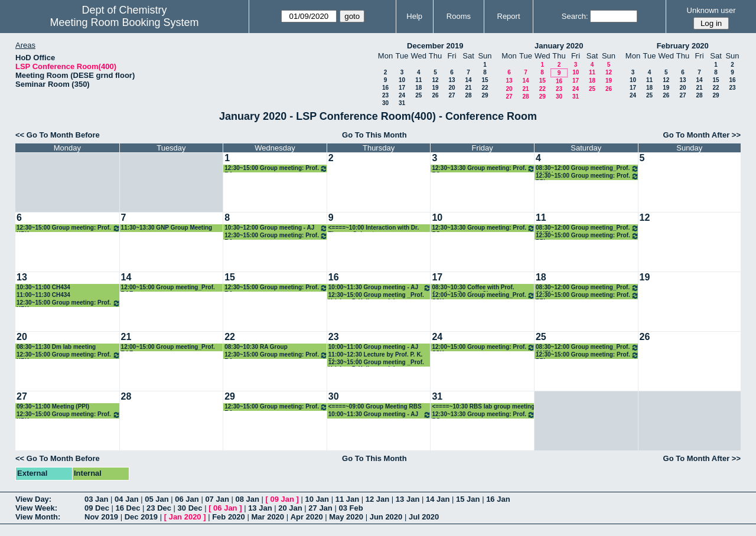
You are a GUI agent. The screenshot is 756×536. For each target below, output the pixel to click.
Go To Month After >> (702, 135)
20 (452, 88)
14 (468, 80)
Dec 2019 (141, 517)
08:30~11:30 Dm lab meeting (56, 347)
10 (402, 80)
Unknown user (711, 10)
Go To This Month (374, 135)
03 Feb (351, 508)
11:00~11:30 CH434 (43, 295)
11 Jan (347, 499)
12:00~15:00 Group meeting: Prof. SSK (483, 347)
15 (485, 80)
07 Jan (217, 499)
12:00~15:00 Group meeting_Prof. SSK (483, 295)
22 (485, 88)
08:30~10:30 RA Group (256, 347)
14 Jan (438, 499)
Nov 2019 (101, 517)
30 (385, 103)
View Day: (33, 499)
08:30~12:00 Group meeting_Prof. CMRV (587, 169)
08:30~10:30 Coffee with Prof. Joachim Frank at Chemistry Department (473, 288)
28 (468, 95)
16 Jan (498, 499)
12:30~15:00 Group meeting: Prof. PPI (587, 176)
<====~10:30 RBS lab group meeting (483, 406)
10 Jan (317, 499)
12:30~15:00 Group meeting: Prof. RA (276, 169)
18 (418, 88)
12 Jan (377, 499)
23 (385, 95)
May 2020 (346, 517)
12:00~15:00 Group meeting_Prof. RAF (168, 288)
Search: (575, 16)
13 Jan (408, 499)
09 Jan (282, 499)
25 (418, 95)
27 (452, 95)
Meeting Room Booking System (124, 22)
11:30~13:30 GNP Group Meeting (167, 228)
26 (435, 95)
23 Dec (159, 508)
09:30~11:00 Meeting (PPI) (53, 406)
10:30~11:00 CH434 (43, 287)
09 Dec (97, 508)
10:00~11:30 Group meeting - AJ (380, 288)
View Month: (38, 517)
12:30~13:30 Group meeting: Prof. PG (483, 169)
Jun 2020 (386, 517)
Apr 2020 (307, 517)
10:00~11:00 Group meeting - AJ (373, 347)
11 (418, 80)
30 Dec (190, 508)
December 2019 (435, 46)
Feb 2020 (229, 517)
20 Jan (290, 508)
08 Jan (247, 499)
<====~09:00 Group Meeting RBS (375, 406)
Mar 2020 (268, 517)
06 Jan (187, 499)
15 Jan (468, 499)
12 (435, 80)
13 (452, 80)
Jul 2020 (424, 517)
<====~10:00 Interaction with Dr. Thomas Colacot (374, 228)
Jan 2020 (185, 517)
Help (414, 16)
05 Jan (157, 499)
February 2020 (683, 46)
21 (468, 88)
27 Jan (320, 508)
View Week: (36, 508)
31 (402, 103)
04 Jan (126, 499)
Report (509, 16)
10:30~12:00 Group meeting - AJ (276, 228)
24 (402, 95)
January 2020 (559, 46)
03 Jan (96, 499)
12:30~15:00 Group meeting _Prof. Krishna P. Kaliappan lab (376, 295)
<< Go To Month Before (58, 135)
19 (435, 88)
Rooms (459, 16)
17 (402, 88)
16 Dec (128, 508)
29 (485, 95)
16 (385, 88)
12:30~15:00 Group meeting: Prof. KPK (69, 228)
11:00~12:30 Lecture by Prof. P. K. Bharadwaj (376, 355)
